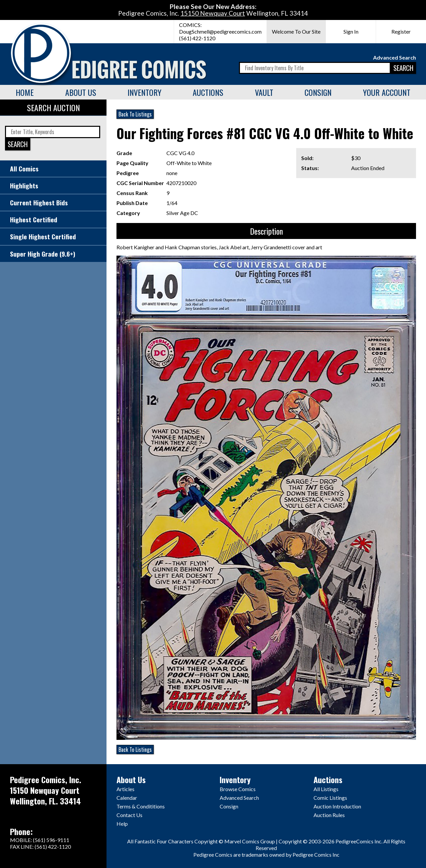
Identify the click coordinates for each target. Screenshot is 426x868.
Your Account (387, 92)
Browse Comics (238, 789)
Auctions (208, 92)
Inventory (144, 92)
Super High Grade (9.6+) (43, 254)
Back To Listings (135, 114)
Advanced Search (395, 57)
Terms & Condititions (141, 806)
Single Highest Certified (43, 236)
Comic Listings (330, 798)
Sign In (351, 31)
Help (122, 824)
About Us (81, 92)
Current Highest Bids (39, 203)
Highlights (24, 186)
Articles (125, 789)
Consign (318, 92)
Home (25, 92)
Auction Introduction (337, 806)
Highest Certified (34, 219)
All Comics (24, 169)
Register (401, 31)
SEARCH (403, 68)
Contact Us (129, 815)
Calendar (127, 798)
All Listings (326, 789)
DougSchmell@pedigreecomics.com (220, 31)
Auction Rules (329, 815)
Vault (264, 92)
